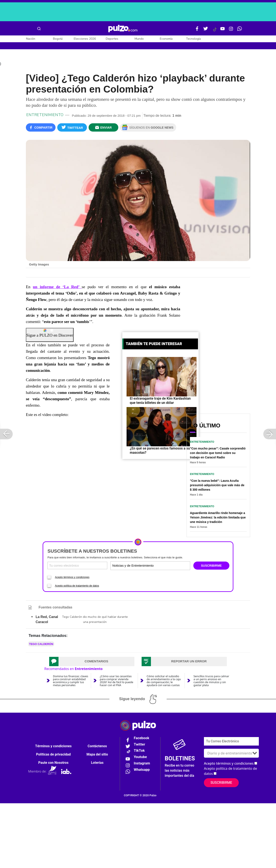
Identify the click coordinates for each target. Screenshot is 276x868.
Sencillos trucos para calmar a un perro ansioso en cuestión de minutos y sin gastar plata (211, 681)
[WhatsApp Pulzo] (240, 30)
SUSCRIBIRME (211, 566)
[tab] (92, 662)
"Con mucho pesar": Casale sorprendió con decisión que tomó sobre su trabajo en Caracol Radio (218, 453)
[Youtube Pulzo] (223, 30)
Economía (166, 39)
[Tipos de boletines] (170, 566)
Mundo (139, 39)
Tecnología (193, 39)
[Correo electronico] (77, 566)
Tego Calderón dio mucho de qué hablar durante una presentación (95, 620)
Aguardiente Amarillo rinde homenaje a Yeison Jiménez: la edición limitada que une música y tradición (218, 518)
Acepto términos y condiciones (72, 577)
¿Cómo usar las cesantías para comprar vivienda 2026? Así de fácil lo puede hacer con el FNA (117, 681)
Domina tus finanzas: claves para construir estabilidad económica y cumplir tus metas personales (71, 681)
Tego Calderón (41, 644)
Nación (31, 39)
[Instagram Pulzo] (231, 30)
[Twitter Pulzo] (206, 30)
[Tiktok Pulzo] (215, 31)
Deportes (112, 39)
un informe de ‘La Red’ (57, 287)
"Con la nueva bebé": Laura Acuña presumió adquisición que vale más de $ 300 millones (217, 486)
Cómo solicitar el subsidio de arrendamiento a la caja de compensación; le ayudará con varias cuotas (164, 681)
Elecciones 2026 (85, 39)
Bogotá (58, 39)
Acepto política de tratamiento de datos (77, 586)
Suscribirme (221, 783)
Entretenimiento (45, 115)
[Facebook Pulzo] (197, 30)
